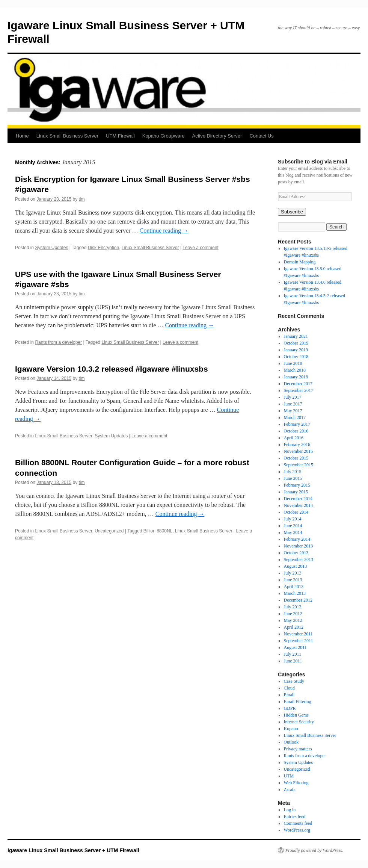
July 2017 (293, 397)
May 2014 (293, 532)
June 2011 (293, 661)
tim (82, 199)
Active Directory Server (217, 136)
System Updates (51, 248)
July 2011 (293, 654)
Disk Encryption (103, 248)
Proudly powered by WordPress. (314, 850)
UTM (289, 776)
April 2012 (294, 627)
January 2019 (296, 350)
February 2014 (297, 539)
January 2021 (296, 336)
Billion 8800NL (158, 531)
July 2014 (293, 519)
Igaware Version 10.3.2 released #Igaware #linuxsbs (112, 369)
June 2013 (293, 580)
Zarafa (290, 789)
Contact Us (261, 136)
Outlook (291, 742)
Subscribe (292, 212)
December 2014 (298, 499)
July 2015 (293, 472)
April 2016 (294, 438)
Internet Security (299, 722)
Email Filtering (298, 702)
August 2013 (296, 566)
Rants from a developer (58, 342)
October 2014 (296, 512)
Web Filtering (296, 783)
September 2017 (299, 390)
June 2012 (293, 614)
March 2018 (295, 370)
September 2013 (299, 560)
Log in (290, 810)
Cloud (289, 688)
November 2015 (299, 451)
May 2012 (293, 620)
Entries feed (295, 817)
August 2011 (295, 647)
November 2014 (299, 505)
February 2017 (297, 424)
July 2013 (293, 573)
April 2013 (294, 587)
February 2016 (297, 445)
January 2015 (296, 492)
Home (22, 136)
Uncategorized (109, 531)
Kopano (291, 729)
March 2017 (295, 417)
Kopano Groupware (164, 136)
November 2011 (298, 634)
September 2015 (299, 465)
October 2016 (296, 431)
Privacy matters (298, 749)
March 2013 (295, 593)
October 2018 (296, 357)
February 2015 (297, 485)
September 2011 (299, 641)
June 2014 (293, 526)
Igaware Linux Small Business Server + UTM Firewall (73, 850)
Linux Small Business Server (67, 136)
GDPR (290, 708)
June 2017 (293, 404)
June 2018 (293, 363)
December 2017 (298, 384)
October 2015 (296, 458)
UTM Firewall (120, 136)
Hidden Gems (296, 715)
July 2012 (293, 607)
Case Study (294, 681)
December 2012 (298, 600)
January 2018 (296, 377)
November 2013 (299, 546)
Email (289, 695)
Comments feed (298, 823)
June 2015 (293, 478)
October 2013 (296, 553)
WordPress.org (297, 830)
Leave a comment (200, 248)
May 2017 (293, 411)
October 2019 (296, 343)
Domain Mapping (300, 262)
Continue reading (164, 231)
